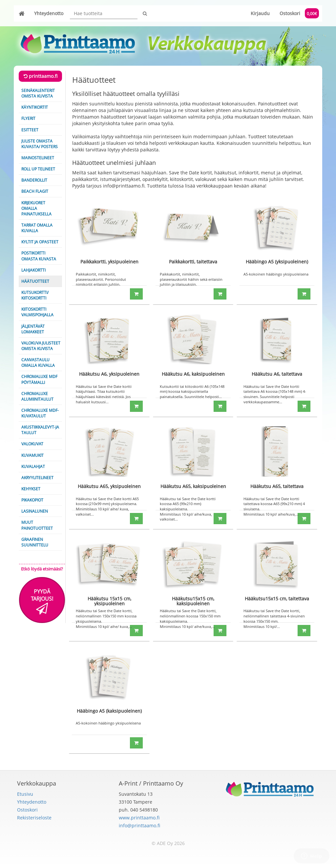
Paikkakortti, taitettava (193, 262)
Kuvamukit (32, 455)
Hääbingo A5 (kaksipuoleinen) (109, 711)
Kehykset (31, 489)
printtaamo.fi (41, 76)
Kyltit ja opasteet (40, 242)
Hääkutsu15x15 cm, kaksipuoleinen (193, 601)
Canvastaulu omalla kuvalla (38, 363)
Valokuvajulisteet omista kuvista (41, 346)
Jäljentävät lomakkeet (33, 329)
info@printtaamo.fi (139, 825)
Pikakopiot (32, 500)
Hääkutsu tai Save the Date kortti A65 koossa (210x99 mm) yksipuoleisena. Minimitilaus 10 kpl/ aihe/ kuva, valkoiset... (107, 506)
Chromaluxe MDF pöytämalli (39, 379)
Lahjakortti (33, 270)
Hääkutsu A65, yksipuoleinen (109, 486)
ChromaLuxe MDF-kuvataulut (40, 413)
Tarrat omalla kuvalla (37, 228)
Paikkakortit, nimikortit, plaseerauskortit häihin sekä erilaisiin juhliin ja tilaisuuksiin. (191, 279)
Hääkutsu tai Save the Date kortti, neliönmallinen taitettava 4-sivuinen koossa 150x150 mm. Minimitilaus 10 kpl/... (274, 618)
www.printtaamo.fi (139, 818)
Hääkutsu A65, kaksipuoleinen (193, 486)
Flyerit (28, 118)
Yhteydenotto (49, 13)
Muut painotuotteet (37, 525)
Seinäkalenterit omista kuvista (38, 93)
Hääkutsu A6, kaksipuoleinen (193, 374)
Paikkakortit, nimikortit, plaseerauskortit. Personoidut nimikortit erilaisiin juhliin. (101, 279)
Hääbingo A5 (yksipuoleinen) (277, 262)
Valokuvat (32, 444)
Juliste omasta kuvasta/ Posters (40, 144)
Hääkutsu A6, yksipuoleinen (109, 374)
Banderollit (34, 180)
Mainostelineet (38, 158)
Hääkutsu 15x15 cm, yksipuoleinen (109, 601)
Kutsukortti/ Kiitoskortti (35, 295)
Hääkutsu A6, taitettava (277, 374)
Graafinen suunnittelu (35, 542)
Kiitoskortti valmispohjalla (37, 312)
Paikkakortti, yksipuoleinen (109, 262)
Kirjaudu (260, 13)
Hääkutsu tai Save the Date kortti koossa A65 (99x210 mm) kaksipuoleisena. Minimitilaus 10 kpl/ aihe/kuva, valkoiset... (188, 509)
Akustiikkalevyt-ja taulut (40, 430)
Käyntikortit (35, 107)
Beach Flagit (35, 191)
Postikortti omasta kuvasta (39, 256)
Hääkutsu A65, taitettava (277, 486)
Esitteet (30, 130)
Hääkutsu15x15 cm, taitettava (277, 599)
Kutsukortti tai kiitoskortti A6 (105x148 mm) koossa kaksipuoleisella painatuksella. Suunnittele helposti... (192, 391)
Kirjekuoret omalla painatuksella (36, 208)
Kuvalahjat (33, 467)
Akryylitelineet (37, 478)
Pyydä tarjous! (42, 601)
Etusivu (25, 794)
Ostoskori (299, 13)
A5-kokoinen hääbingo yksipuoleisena (276, 274)
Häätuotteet (35, 281)
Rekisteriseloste (34, 818)
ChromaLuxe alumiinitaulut (37, 396)
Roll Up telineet (38, 169)
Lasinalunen (35, 511)
